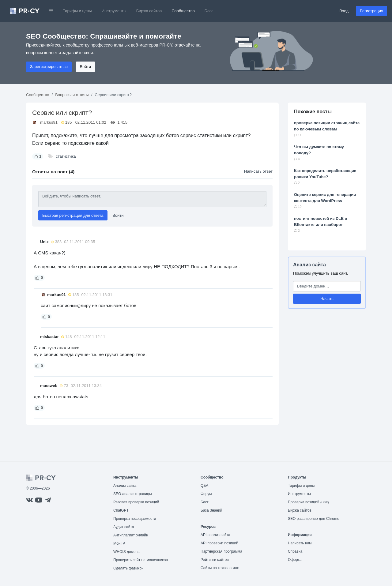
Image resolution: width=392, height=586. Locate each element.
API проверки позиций (219, 543)
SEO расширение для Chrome (314, 519)
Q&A (204, 486)
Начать (327, 299)
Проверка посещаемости (135, 519)
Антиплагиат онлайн (131, 535)
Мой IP (119, 543)
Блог (209, 11)
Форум (206, 494)
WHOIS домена (126, 552)
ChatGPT (121, 510)
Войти (85, 67)
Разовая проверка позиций (136, 502)
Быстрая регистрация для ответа (73, 215)
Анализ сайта (309, 265)
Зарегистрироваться (49, 67)
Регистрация (371, 11)
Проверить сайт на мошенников (141, 560)
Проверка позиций (308, 502)
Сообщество (183, 11)
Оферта (295, 560)
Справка (295, 551)
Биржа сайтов (149, 11)
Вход (344, 11)
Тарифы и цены (77, 11)
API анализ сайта (215, 535)
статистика (66, 156)
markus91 (49, 122)
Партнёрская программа (221, 551)
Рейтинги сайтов (215, 560)
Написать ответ (258, 171)
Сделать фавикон (128, 568)
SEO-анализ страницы (133, 494)
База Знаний (211, 510)
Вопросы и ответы (72, 95)
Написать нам (300, 543)
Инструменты (114, 11)
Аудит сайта (124, 527)
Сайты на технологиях (220, 568)
